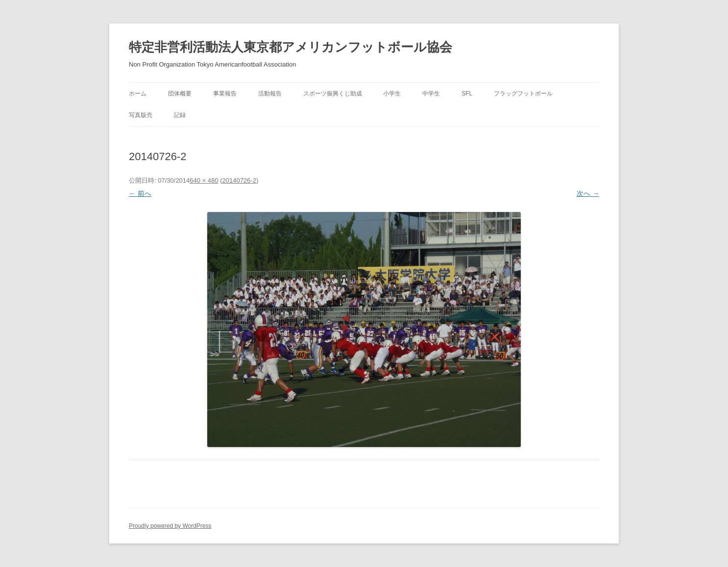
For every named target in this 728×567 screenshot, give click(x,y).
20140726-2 (239, 180)
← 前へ (140, 193)
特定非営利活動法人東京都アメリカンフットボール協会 (291, 47)
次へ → (588, 193)
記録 (180, 115)
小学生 (392, 94)
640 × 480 (204, 180)
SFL (467, 94)
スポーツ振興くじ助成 (333, 94)
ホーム (138, 94)
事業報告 (225, 94)
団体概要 (180, 94)
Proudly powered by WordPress (170, 526)
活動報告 (270, 94)
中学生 (431, 94)
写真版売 (141, 115)
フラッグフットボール (523, 94)
